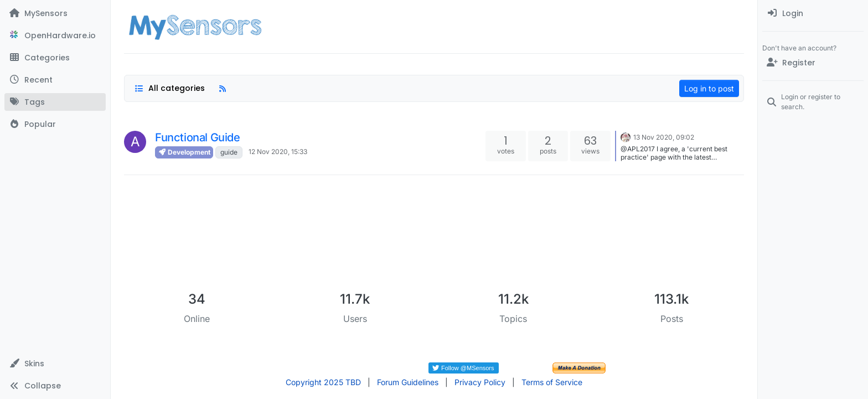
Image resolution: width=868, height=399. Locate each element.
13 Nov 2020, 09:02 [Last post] (664, 137)
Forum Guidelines (408, 382)
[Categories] (55, 58)
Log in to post (709, 88)
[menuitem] (813, 13)
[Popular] (55, 124)
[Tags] (55, 102)
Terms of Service (552, 382)
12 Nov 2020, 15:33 (278, 152)
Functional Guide (198, 137)
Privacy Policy (480, 382)
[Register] (813, 63)
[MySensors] (55, 13)
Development (184, 152)
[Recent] (55, 80)
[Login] (813, 13)
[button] (55, 364)
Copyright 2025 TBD (323, 382)
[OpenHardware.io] (55, 35)
